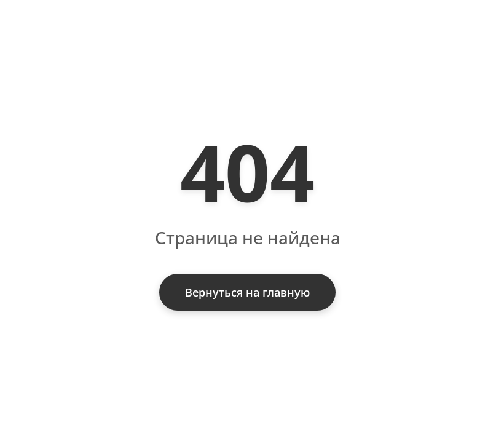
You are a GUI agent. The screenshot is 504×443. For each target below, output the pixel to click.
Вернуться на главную (247, 292)
